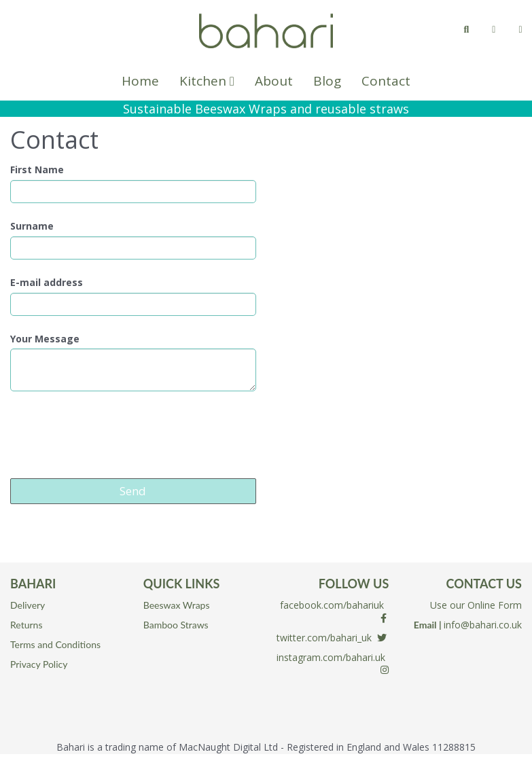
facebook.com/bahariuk (332, 605)
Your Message (45, 339)
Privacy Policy (39, 664)
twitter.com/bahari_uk (324, 638)
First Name (37, 170)
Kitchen (207, 81)
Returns (26, 625)
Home (140, 81)
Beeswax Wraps (177, 605)
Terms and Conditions (55, 644)
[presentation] (113, 435)
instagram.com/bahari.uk (331, 657)
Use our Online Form (476, 605)
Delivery (28, 605)
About (274, 81)
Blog (327, 81)
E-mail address (47, 283)
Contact (386, 81)
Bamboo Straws (176, 625)
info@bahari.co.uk (483, 625)
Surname (32, 226)
